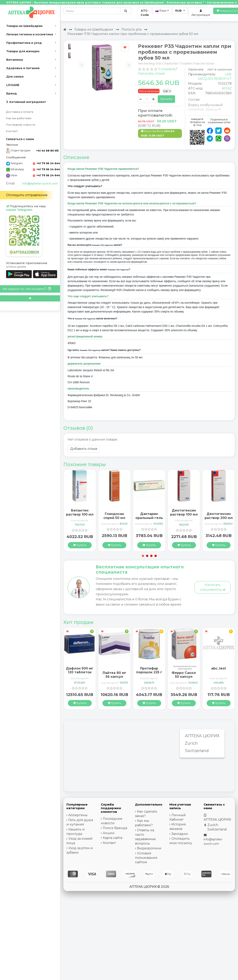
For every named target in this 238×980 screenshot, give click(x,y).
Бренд (12, 93)
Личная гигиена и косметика (30, 34)
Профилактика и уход (24, 43)
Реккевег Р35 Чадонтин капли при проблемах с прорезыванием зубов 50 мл (133, 34)
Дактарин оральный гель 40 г (149, 518)
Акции (109, 833)
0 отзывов (166, 69)
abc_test (219, 668)
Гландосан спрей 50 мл (114, 516)
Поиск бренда (115, 828)
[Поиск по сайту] (126, 11)
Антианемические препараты (185, 667)
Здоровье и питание (23, 68)
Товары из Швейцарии (24, 26)
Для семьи (15, 77)
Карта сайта (113, 838)
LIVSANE (13, 85)
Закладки (180, 834)
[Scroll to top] (30, 298)
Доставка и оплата (20, 112)
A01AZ (227, 88)
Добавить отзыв (84, 449)
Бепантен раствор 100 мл (80, 512)
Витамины (15, 60)
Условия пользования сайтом (146, 858)
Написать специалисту (213, 587)
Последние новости (21, 125)
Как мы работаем (19, 118)
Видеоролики (149, 848)
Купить (166, 99)
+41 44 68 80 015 (47, 151)
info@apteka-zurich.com (40, 183)
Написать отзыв (151, 73)
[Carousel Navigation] (105, 62)
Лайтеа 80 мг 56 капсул (114, 675)
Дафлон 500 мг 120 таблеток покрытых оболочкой (80, 674)
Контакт (12, 131)
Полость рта (131, 29)
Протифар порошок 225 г (149, 670)
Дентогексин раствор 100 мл (184, 512)
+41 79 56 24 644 (46, 163)
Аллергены (78, 815)
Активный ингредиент (26, 102)
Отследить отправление (27, 195)
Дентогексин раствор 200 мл (219, 516)
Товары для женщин (23, 51)
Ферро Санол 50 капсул (184, 675)
